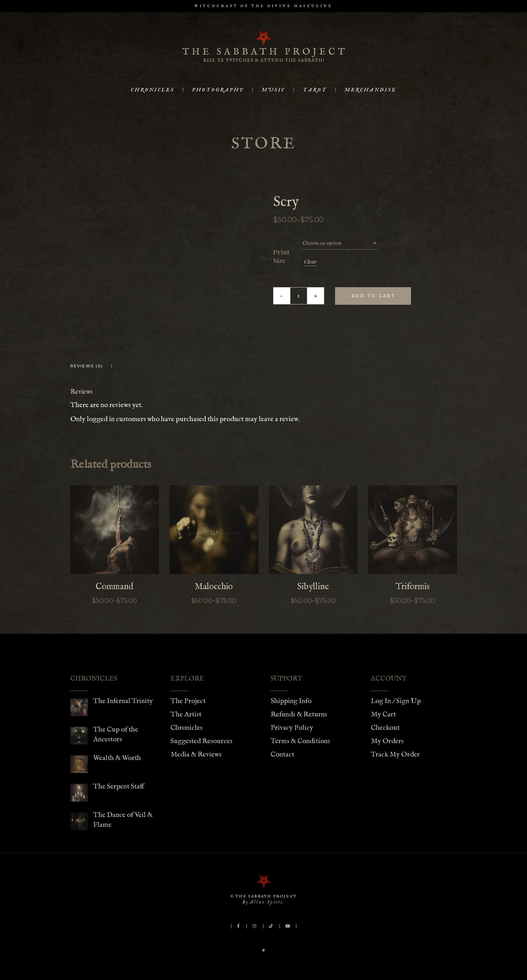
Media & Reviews (196, 755)
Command (114, 587)
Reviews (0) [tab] (87, 366)
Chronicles (187, 728)
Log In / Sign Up (396, 701)
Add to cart (374, 296)
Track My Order (395, 755)
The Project (188, 701)
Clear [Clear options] (310, 262)
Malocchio (214, 587)
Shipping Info (291, 701)
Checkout (385, 728)
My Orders (387, 741)
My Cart (383, 714)
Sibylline (313, 587)
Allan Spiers (266, 902)
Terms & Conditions (300, 741)
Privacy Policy (292, 728)
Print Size (281, 256)
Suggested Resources (201, 741)
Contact (282, 755)
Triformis (413, 587)
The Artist (186, 714)
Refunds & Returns (299, 714)
